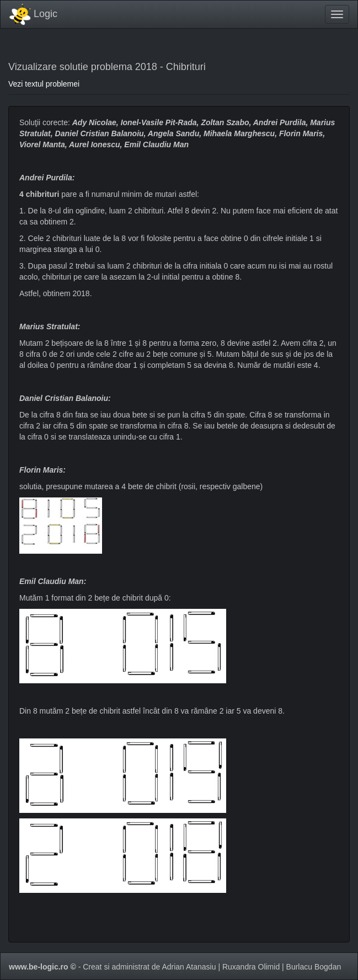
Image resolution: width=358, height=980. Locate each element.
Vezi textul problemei (44, 84)
